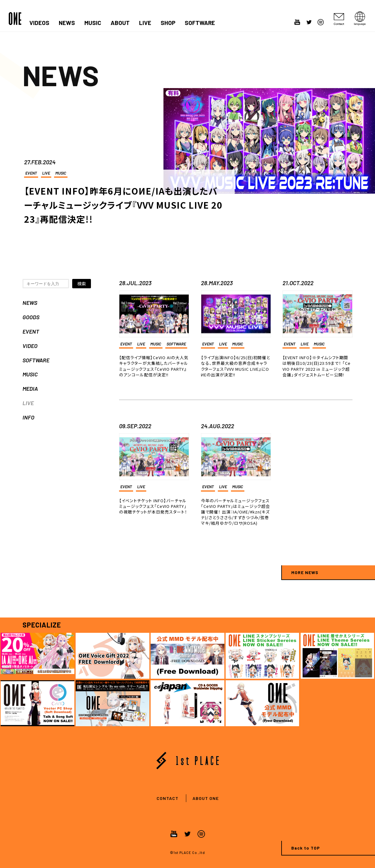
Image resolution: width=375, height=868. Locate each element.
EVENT (31, 173)
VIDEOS (39, 23)
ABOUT (120, 23)
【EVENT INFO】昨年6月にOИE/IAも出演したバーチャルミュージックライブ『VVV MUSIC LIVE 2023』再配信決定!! (123, 205)
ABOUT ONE (206, 798)
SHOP (168, 23)
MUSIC (93, 23)
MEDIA (30, 389)
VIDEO (30, 346)
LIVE (145, 23)
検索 (82, 284)
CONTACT (167, 798)
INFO (28, 417)
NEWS (67, 23)
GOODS (31, 317)
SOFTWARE (200, 23)
